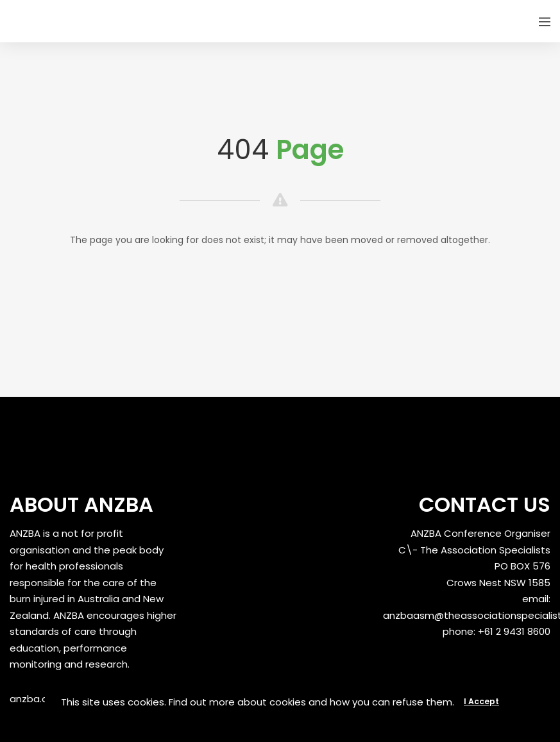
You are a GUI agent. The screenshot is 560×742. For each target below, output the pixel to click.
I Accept (481, 701)
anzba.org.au (41, 699)
